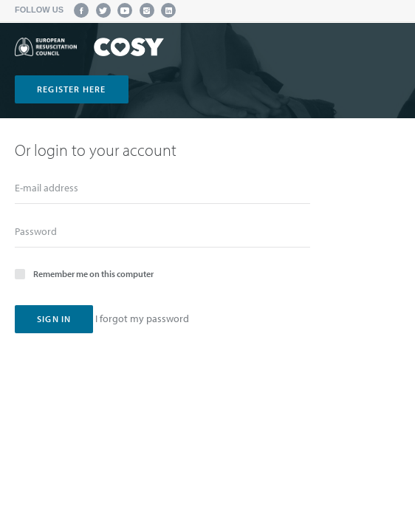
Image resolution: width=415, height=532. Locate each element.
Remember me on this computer (84, 273)
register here (72, 89)
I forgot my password (142, 318)
